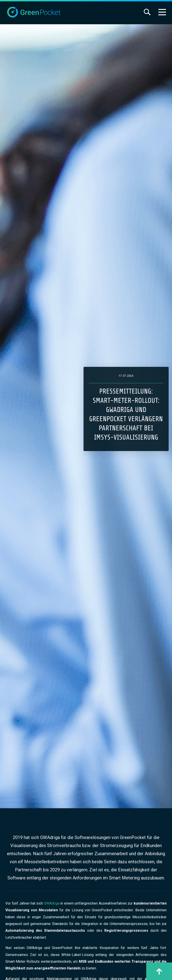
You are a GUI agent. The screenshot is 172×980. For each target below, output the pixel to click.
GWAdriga (52, 903)
